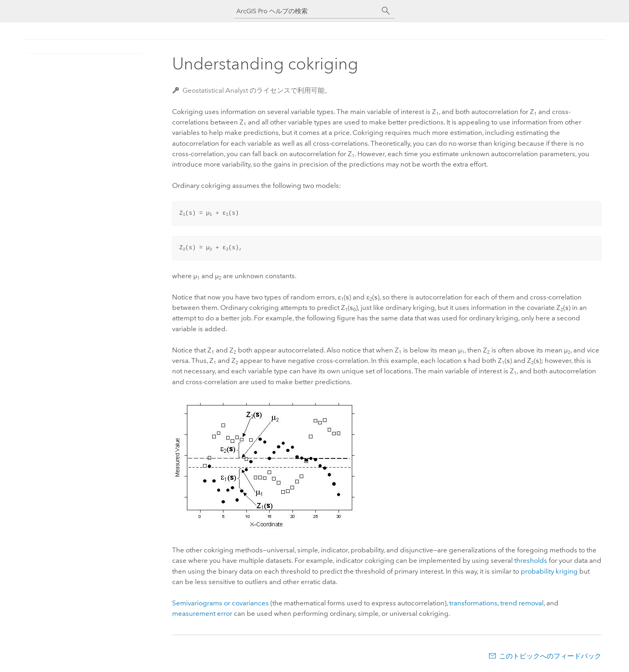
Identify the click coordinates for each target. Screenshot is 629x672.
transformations (473, 603)
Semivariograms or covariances (220, 603)
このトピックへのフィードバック (550, 656)
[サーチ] (386, 11)
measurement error (202, 613)
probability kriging (549, 571)
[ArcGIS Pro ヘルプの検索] (306, 11)
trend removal (522, 603)
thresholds (531, 560)
